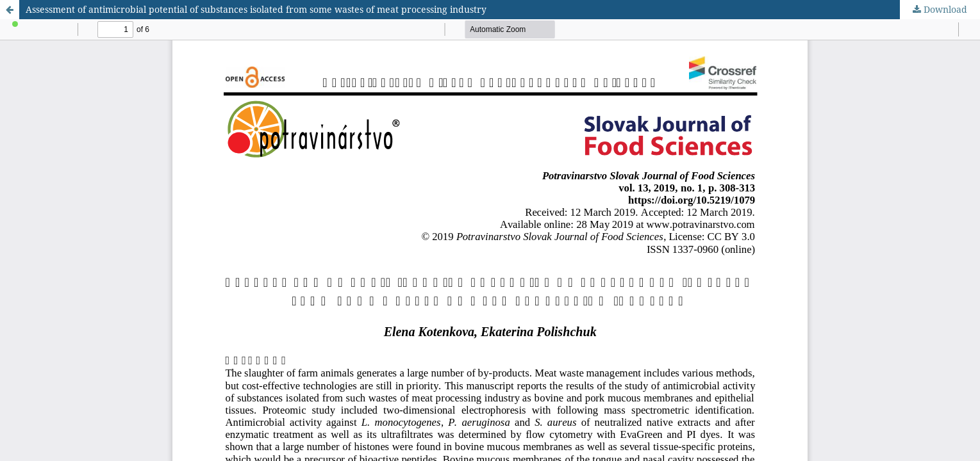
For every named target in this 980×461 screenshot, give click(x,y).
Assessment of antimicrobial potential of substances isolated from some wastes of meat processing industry (256, 9)
